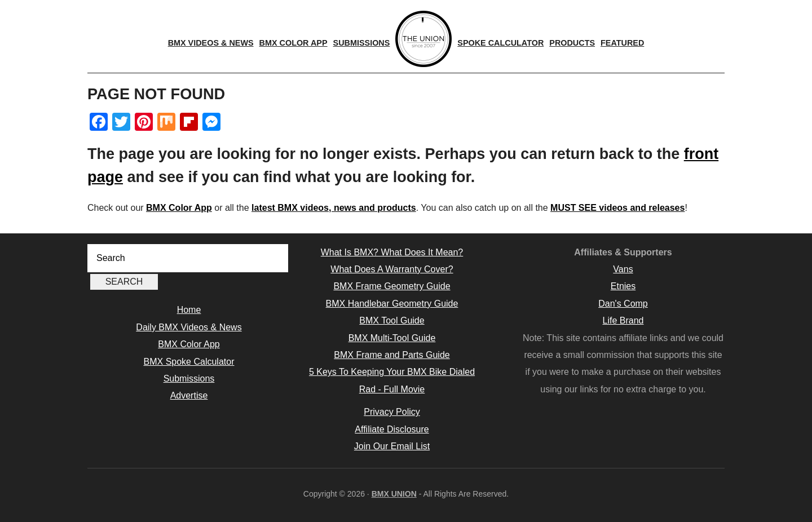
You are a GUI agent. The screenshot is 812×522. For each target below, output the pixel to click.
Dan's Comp (623, 304)
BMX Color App (179, 208)
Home (189, 310)
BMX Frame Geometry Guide (392, 286)
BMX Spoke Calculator (189, 362)
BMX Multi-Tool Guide (392, 338)
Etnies (623, 286)
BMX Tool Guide (392, 320)
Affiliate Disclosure (392, 429)
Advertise (189, 395)
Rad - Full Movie (392, 389)
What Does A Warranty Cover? (392, 269)
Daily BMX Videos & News (189, 327)
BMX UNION (394, 494)
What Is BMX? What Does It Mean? (392, 252)
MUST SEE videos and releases (617, 208)
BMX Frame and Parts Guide (392, 355)
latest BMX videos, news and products (334, 208)
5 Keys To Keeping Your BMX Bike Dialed (392, 372)
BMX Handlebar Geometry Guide (392, 304)
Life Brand (623, 320)
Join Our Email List (392, 446)
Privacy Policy (392, 412)
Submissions (189, 379)
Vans (623, 269)
